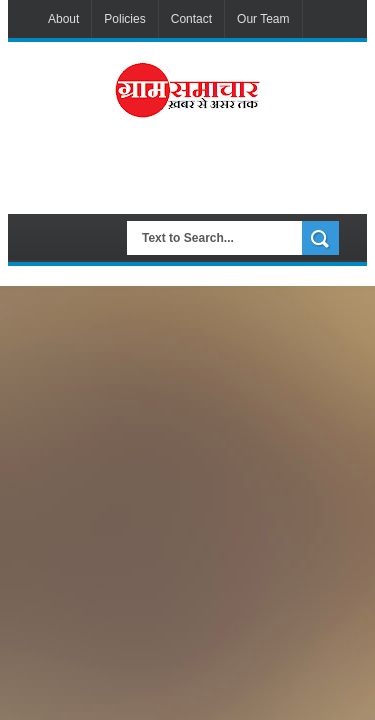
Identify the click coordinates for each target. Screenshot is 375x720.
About (63, 19)
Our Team (263, 19)
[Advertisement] (205, 174)
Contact (191, 19)
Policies (124, 19)
